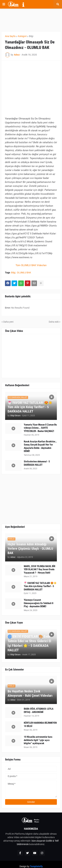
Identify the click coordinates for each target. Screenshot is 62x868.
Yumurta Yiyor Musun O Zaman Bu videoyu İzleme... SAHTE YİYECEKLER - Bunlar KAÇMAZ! (40, 428)
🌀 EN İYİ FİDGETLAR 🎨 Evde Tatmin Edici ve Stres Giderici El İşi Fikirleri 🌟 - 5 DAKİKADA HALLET (29, 643)
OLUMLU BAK (24, 273)
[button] (4, 4)
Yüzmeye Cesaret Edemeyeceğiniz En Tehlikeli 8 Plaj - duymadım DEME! (39, 603)
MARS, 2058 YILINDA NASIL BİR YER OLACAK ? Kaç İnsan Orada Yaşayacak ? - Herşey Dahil (40, 569)
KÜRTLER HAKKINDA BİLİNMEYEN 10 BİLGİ (40, 724)
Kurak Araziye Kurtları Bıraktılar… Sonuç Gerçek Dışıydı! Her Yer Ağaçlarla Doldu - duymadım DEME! (40, 446)
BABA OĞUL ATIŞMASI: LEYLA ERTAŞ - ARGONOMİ (39, 710)
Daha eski (54, 322)
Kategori (22, 36)
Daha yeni (8, 322)
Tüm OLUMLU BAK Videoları (31, 265)
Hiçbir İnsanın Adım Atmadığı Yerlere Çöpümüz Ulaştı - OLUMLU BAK (30, 549)
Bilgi (31, 36)
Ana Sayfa (10, 36)
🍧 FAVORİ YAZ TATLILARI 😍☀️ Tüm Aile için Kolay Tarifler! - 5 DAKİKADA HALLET (30, 407)
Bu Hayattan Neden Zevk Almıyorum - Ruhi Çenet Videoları (30, 693)
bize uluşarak (38, 841)
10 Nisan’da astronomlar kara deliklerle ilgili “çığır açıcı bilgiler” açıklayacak (38, 740)
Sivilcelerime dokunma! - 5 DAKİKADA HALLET (37, 463)
